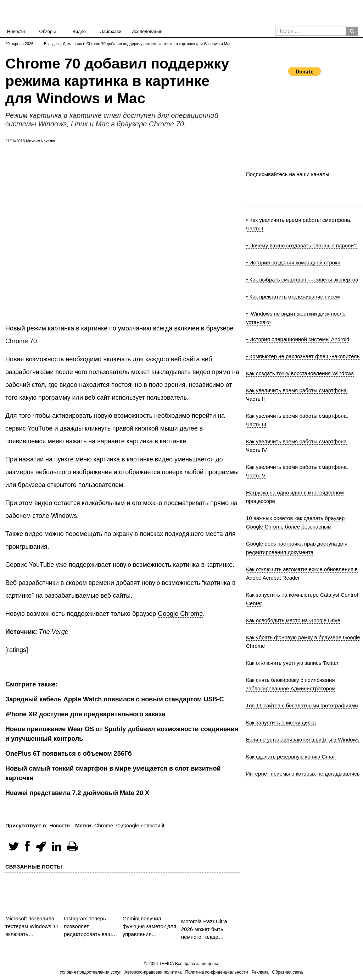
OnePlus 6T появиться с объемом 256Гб (69, 754)
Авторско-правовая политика (153, 972)
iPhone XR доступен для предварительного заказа (85, 714)
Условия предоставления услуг (90, 972)
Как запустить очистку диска (281, 722)
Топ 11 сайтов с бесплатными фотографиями (302, 705)
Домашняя (72, 44)
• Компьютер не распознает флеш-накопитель (303, 356)
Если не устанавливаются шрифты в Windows (303, 740)
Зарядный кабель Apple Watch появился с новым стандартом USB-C (115, 699)
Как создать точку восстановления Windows (300, 373)
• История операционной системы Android (298, 339)
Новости (16, 31)
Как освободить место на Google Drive (293, 620)
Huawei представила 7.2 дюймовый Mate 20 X (77, 793)
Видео (79, 31)
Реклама (260, 972)
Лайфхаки (111, 31)
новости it (153, 825)
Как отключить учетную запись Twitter (292, 663)
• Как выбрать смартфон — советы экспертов (302, 280)
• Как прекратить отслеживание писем (293, 297)
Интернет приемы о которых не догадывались (303, 774)
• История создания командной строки (293, 262)
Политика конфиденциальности (216, 972)
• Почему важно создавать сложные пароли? (301, 245)
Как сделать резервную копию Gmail (291, 757)
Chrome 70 (107, 825)
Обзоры (48, 31)
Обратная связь (288, 972)
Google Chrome (180, 614)
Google (130, 825)
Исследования (145, 31)
